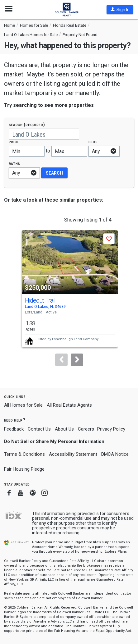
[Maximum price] (69, 151)
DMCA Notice (115, 454)
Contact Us (39, 429)
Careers (86, 429)
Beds (93, 142)
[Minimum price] (27, 151)
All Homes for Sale (23, 405)
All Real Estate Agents (69, 405)
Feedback (14, 429)
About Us (64, 429)
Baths (15, 164)
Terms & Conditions (24, 454)
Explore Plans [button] (116, 552)
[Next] (77, 360)
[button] (120, 10)
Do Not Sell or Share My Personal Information (54, 441)
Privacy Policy (111, 429)
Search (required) (27, 125)
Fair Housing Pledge (24, 469)
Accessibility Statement (73, 454)
